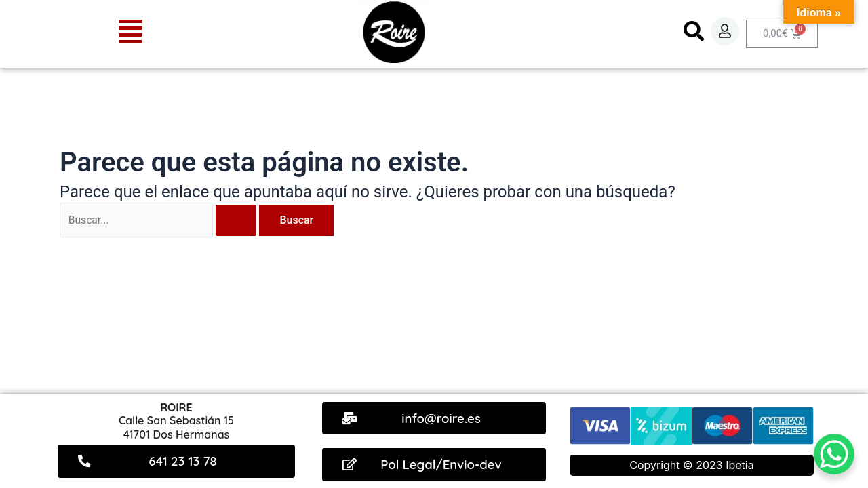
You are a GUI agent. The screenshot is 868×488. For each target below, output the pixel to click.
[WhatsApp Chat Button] (834, 454)
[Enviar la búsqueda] (238, 220)
